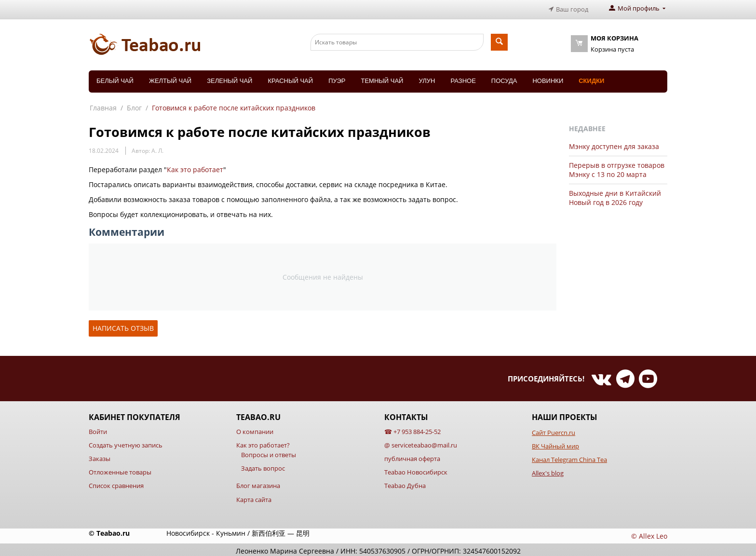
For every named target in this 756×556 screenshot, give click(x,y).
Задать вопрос (263, 466)
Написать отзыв (123, 326)
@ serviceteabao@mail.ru (421, 443)
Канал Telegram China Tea (569, 457)
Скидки (591, 78)
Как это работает (195, 167)
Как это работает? (263, 443)
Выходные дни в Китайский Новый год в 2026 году (615, 195)
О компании (255, 429)
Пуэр (337, 78)
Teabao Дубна (405, 484)
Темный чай (382, 78)
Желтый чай (170, 78)
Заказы (100, 456)
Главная (103, 105)
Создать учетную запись (126, 443)
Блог (134, 105)
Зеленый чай (229, 78)
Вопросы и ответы (269, 452)
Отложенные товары (120, 470)
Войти (98, 429)
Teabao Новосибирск (416, 470)
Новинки (548, 78)
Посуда (504, 78)
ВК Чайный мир (555, 444)
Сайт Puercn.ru (553, 430)
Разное (463, 78)
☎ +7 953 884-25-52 (412, 429)
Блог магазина (258, 484)
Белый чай (115, 78)
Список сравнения (116, 484)
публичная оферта (412, 456)
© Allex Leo (649, 534)
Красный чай (290, 78)
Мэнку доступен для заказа (614, 144)
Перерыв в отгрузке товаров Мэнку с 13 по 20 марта (617, 167)
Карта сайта (254, 497)
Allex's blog (548, 471)
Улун (427, 78)
